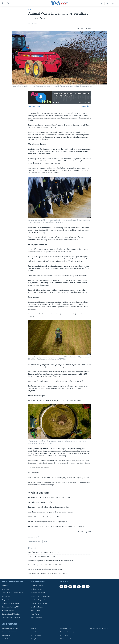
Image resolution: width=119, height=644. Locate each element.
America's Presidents (9, 632)
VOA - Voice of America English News (67, 96)
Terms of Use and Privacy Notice (13, 593)
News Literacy (35, 611)
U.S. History (64, 636)
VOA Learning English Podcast (99, 628)
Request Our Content (9, 600)
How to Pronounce (37, 618)
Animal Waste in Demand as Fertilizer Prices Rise (72, 94)
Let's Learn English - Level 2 (40, 604)
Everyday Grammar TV (38, 593)
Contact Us (6, 589)
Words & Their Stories (67, 639)
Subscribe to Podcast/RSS (10, 607)
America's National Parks (10, 628)
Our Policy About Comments (11, 618)
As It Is (31, 9)
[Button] (80, 29)
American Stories (8, 636)
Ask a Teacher (36, 632)
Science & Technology (67, 632)
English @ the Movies (38, 589)
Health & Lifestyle (66, 628)
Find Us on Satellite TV (9, 611)
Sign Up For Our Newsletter (11, 604)
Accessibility (6, 597)
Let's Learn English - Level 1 (40, 600)
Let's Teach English (37, 607)
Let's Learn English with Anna (40, 597)
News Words (35, 614)
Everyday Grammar (37, 639)
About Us (5, 586)
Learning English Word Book (11, 614)
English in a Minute (37, 586)
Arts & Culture (7, 639)
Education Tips (36, 636)
